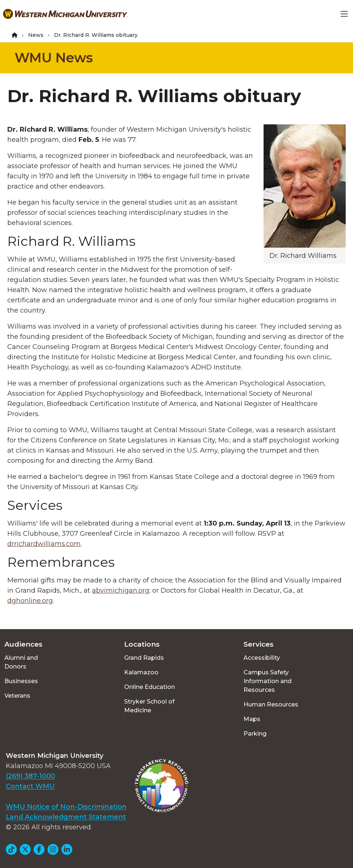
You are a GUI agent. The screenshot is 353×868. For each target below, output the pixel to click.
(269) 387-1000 (30, 776)
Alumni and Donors (21, 662)
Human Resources (271, 704)
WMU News (54, 58)
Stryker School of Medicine (149, 706)
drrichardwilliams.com (44, 544)
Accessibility (262, 658)
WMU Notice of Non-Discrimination (66, 807)
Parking (255, 734)
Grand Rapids (144, 658)
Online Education (149, 687)
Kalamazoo (141, 672)
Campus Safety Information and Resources (268, 681)
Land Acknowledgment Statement (66, 817)
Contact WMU (30, 786)
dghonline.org (30, 601)
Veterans (17, 696)
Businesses (21, 681)
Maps (252, 719)
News (36, 35)
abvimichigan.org (121, 590)
